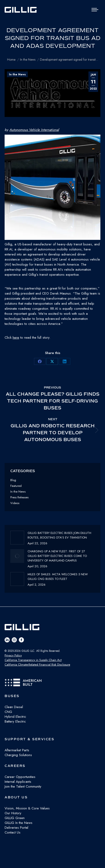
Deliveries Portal (16, 828)
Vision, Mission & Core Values (27, 808)
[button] (52, 188)
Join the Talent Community (23, 786)
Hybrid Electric (15, 717)
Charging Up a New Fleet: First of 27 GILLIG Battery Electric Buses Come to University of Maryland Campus (57, 556)
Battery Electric (15, 721)
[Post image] (17, 538)
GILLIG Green (15, 818)
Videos (15, 503)
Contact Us (13, 832)
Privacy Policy (13, 655)
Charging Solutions (18, 755)
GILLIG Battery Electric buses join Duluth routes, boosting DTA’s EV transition (59, 535)
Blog (13, 480)
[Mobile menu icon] (95, 10)
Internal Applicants (18, 782)
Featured (16, 486)
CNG (8, 712)
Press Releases (19, 497)
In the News (17, 74)
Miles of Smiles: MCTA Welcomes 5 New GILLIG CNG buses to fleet (58, 577)
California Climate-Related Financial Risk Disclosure (37, 665)
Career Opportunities (20, 777)
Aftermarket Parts (17, 750)
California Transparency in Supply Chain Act (33, 660)
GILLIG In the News (18, 823)
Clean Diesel (14, 707)
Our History (13, 813)
